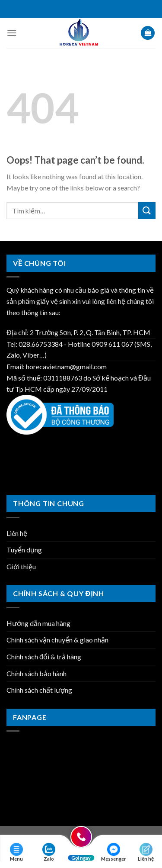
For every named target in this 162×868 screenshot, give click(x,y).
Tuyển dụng (24, 550)
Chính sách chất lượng (39, 690)
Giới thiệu (21, 566)
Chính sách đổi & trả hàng (44, 657)
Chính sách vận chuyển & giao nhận (57, 640)
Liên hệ (17, 533)
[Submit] (147, 211)
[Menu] (12, 33)
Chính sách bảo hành (37, 673)
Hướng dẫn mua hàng (38, 623)
